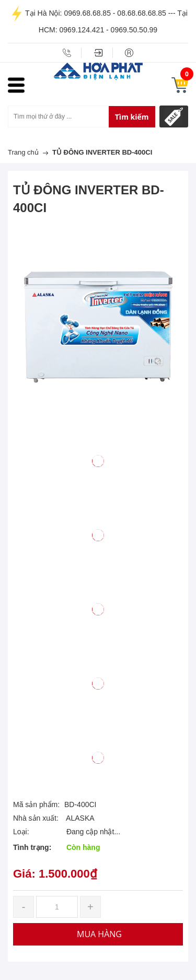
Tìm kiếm (132, 117)
